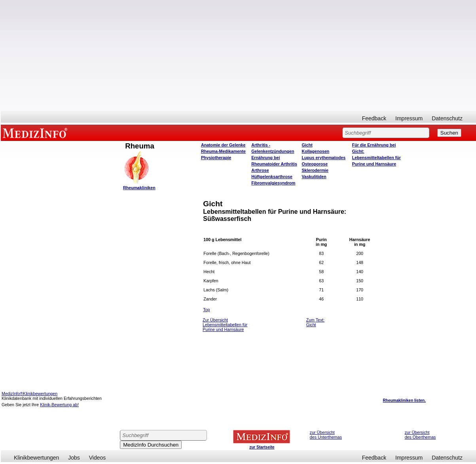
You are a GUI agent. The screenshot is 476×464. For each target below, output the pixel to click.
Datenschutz (447, 118)
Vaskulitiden (314, 177)
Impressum (409, 118)
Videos (98, 458)
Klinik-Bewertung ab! (59, 405)
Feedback (374, 118)
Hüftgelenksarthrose (272, 177)
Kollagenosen (315, 151)
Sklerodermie (315, 170)
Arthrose (260, 170)
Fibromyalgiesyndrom (273, 183)
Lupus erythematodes (323, 158)
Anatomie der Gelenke (223, 145)
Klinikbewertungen (36, 458)
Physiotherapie (216, 158)
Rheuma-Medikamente (223, 151)
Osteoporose (315, 164)
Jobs (74, 458)
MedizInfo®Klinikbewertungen (29, 394)
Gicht (307, 145)
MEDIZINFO (36, 133)
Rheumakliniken (139, 188)
